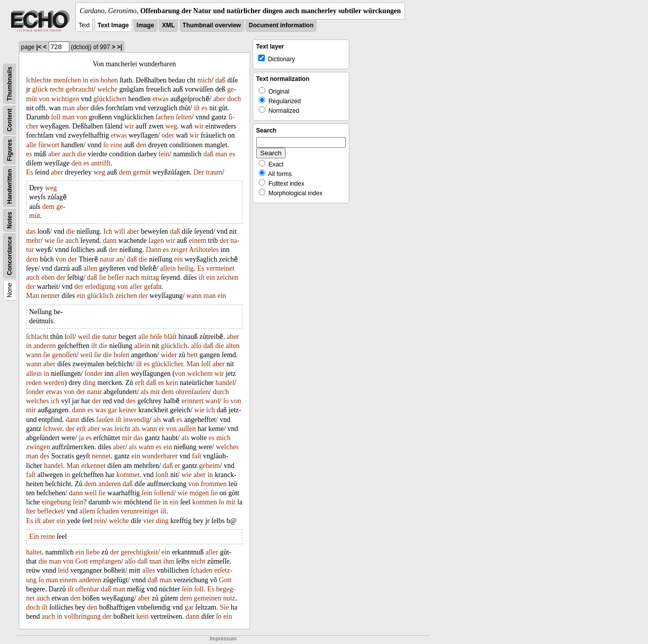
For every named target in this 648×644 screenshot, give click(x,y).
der (224, 241)
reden (34, 383)
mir (31, 410)
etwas (160, 99)
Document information (281, 25)
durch (221, 392)
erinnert (193, 401)
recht (57, 89)
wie (50, 241)
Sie (224, 607)
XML (168, 25)
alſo (196, 346)
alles (149, 570)
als (145, 392)
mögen (199, 493)
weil (84, 337)
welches (38, 401)
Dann (153, 250)
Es (30, 172)
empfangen (105, 561)
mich (205, 80)
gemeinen (208, 598)
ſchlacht (37, 337)
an (120, 259)
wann (194, 296)
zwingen (38, 447)
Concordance (10, 256)
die (82, 154)
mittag (150, 277)
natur (107, 259)
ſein (164, 154)
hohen (109, 80)
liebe (93, 552)
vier (149, 521)
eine (116, 145)
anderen (45, 346)
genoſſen (64, 355)
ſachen (165, 117)
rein (100, 521)
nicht (198, 561)
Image (146, 25)
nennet (50, 296)
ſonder (94, 374)
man (69, 108)
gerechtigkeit (139, 552)
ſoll (56, 117)
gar (112, 410)
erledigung (100, 287)
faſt (197, 456)
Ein (34, 536)
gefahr (153, 287)
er (162, 429)
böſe (156, 337)
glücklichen (110, 99)
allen (90, 268)
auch (69, 154)
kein (172, 383)
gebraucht (80, 89)
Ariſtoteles (204, 250)
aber (219, 99)
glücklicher (167, 364)
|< (39, 47)
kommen (205, 502)
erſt (140, 383)
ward (213, 401)
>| (119, 47)
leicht (122, 429)
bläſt (170, 337)
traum (214, 172)
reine (48, 536)
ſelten (184, 117)
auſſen (187, 429)
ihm (169, 561)
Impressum (223, 639)
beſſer (116, 277)
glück (40, 89)
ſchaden (108, 511)
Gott (82, 561)
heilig (186, 268)
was (101, 410)
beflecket (50, 511)
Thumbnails (10, 84)
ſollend (164, 493)
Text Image (113, 25)
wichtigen (65, 99)
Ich (108, 231)
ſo (106, 145)
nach (133, 277)
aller (136, 287)
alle (31, 145)
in (85, 80)
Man (33, 296)
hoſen (121, 355)
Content (10, 120)
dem (125, 172)
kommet (128, 475)
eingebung (56, 502)
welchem (200, 374)
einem (197, 241)
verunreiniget (139, 511)
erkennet (93, 466)
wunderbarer (160, 456)
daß (220, 80)
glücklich (100, 296)
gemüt (142, 172)
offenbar (87, 589)
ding (89, 383)
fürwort (49, 145)
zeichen (228, 277)
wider (169, 355)
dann (110, 241)
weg (171, 126)
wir (129, 126)
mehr (34, 241)
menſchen (67, 80)
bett (193, 355)
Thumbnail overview (212, 25)
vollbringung (83, 616)
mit (155, 392)
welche (107, 89)
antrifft (101, 163)
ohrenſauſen (192, 392)
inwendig (136, 420)
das (31, 231)
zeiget (179, 250)
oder (168, 135)
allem (87, 511)
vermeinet (220, 268)
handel (225, 383)
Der (199, 172)
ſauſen (105, 420)
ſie (60, 241)
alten (233, 346)
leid (64, 570)
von (44, 99)
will (119, 231)
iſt (197, 108)
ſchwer (52, 429)
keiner (128, 410)
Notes (10, 220)
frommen (214, 484)
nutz (229, 598)
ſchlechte (39, 80)
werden (54, 383)
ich (55, 401)
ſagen (156, 241)
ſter (31, 511)
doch (234, 99)
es (205, 108)
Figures (10, 150)
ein (94, 80)
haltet (34, 552)
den (141, 145)
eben (48, 277)
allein (168, 268)
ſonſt (162, 475)
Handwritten (10, 186)
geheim (209, 466)
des (131, 401)
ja (82, 438)
